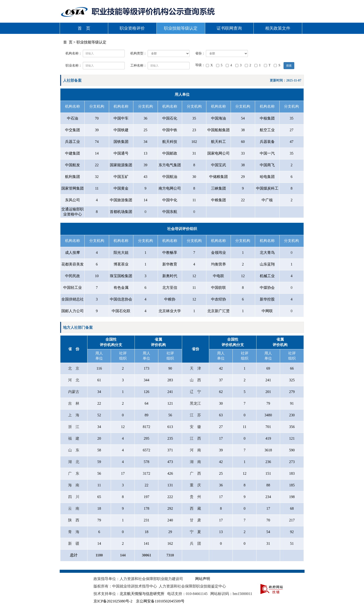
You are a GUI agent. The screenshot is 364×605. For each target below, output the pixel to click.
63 (221, 415)
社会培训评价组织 (182, 229)
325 (292, 380)
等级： (200, 65)
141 (146, 543)
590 (292, 450)
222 (170, 497)
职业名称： (74, 65)
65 (99, 497)
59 (99, 462)
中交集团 (73, 130)
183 (292, 473)
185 (292, 485)
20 (99, 438)
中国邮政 (170, 153)
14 (97, 153)
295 (146, 438)
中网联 (267, 311)
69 (268, 368)
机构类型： (139, 53)
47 (291, 142)
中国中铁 (170, 130)
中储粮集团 (218, 177)
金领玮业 (218, 253)
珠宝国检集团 (121, 276)
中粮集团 (218, 200)
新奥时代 (170, 276)
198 (292, 497)
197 (146, 497)
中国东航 (170, 212)
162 (170, 543)
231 (146, 520)
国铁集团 (121, 142)
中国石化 (170, 118)
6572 (146, 450)
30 (194, 177)
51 (292, 543)
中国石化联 (121, 311)
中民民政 (73, 276)
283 (170, 380)
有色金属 (121, 288)
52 (99, 415)
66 (292, 368)
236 (268, 462)
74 (97, 142)
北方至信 (170, 288)
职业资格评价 (132, 28)
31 (194, 153)
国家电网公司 (218, 153)
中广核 (267, 200)
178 (146, 508)
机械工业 (267, 276)
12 (194, 276)
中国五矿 (121, 177)
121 (170, 403)
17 (221, 438)
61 (99, 380)
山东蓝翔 (267, 264)
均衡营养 (218, 264)
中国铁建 (121, 130)
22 (97, 165)
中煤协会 (267, 288)
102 (194, 142)
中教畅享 (170, 253)
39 (97, 130)
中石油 (73, 118)
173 (146, 368)
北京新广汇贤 (218, 311)
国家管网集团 (73, 188)
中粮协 (170, 299)
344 (146, 380)
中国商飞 (267, 165)
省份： (200, 53)
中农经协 (218, 299)
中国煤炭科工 (267, 188)
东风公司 (73, 200)
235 (170, 438)
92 (292, 532)
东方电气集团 (170, 165)
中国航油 (170, 177)
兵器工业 (73, 142)
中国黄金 (121, 188)
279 (292, 392)
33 (243, 153)
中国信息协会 (121, 299)
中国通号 (121, 153)
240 (170, 520)
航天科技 (170, 142)
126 (146, 392)
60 (243, 142)
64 (146, 403)
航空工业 (267, 130)
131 (170, 485)
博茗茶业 (121, 264)
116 (99, 368)
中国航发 (73, 165)
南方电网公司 (170, 188)
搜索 (289, 66)
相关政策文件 (278, 28)
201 (268, 392)
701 (268, 427)
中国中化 (170, 200)
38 (243, 130)
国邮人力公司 (73, 311)
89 (146, 415)
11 (97, 188)
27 (291, 130)
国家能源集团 (121, 165)
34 (146, 142)
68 (292, 508)
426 (170, 473)
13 (146, 153)
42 (221, 368)
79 (268, 403)
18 (99, 508)
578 (146, 462)
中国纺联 (218, 288)
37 (221, 380)
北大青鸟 (267, 253)
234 (268, 497)
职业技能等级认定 (181, 28)
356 (292, 427)
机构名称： (74, 53)
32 (97, 177)
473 (170, 462)
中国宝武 (218, 165)
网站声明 (203, 579)
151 (268, 473)
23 (194, 130)
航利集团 (73, 177)
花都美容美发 (73, 264)
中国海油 (218, 118)
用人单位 (182, 94)
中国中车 (121, 118)
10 (97, 276)
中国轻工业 (73, 288)
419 (268, 438)
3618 (268, 450)
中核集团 (267, 118)
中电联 (218, 276)
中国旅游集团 (121, 200)
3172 (146, 473)
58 (99, 450)
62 (221, 392)
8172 (146, 427)
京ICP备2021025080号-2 (113, 601)
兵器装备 (267, 142)
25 (146, 130)
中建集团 (73, 153)
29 (243, 177)
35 (194, 118)
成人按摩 (73, 253)
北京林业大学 (170, 311)
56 (170, 415)
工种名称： (139, 65)
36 (146, 118)
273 (292, 462)
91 (292, 403)
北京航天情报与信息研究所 (142, 594)
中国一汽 (267, 153)
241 (268, 380)
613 (170, 427)
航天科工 (218, 142)
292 (170, 508)
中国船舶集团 (218, 130)
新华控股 (267, 299)
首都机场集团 (121, 212)
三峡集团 (218, 188)
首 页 (84, 28)
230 (292, 415)
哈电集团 (267, 177)
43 (146, 177)
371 (170, 450)
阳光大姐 (121, 253)
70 (97, 118)
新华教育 (170, 264)
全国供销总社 (73, 299)
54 (243, 118)
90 (170, 368)
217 (292, 520)
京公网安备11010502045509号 (160, 601)
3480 (268, 415)
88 (268, 485)
